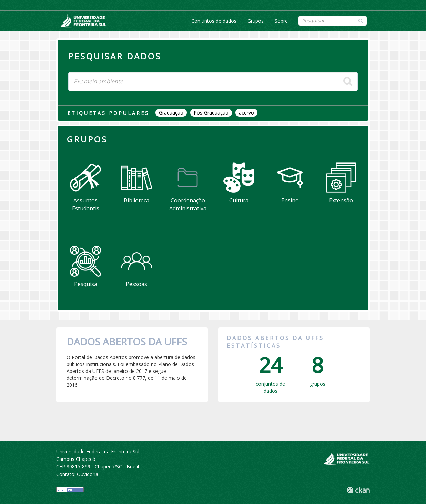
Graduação (171, 113)
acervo (246, 113)
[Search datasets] (333, 21)
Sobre (281, 21)
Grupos (256, 21)
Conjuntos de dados (214, 21)
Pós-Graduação (211, 113)
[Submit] (361, 20)
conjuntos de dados (271, 372)
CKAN (358, 490)
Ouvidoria (88, 474)
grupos (318, 368)
